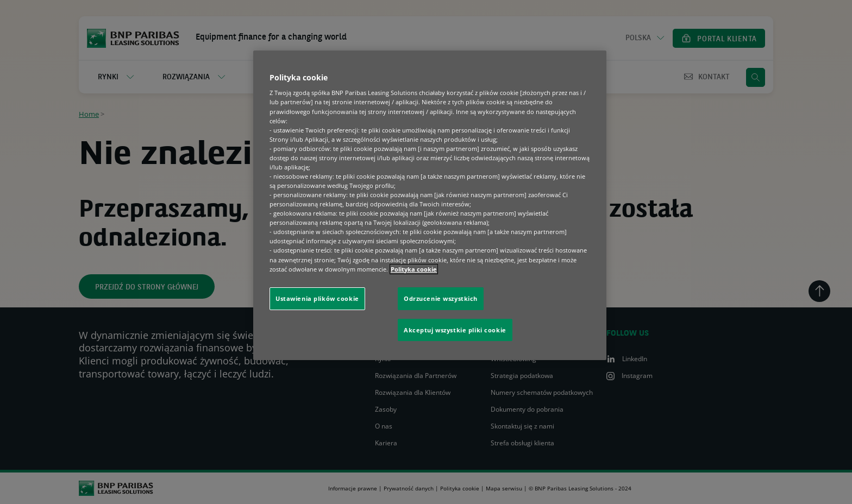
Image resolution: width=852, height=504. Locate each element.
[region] (430, 206)
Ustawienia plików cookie (317, 298)
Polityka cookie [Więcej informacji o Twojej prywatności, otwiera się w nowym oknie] (414, 269)
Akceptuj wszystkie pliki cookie (455, 330)
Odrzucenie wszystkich (441, 298)
